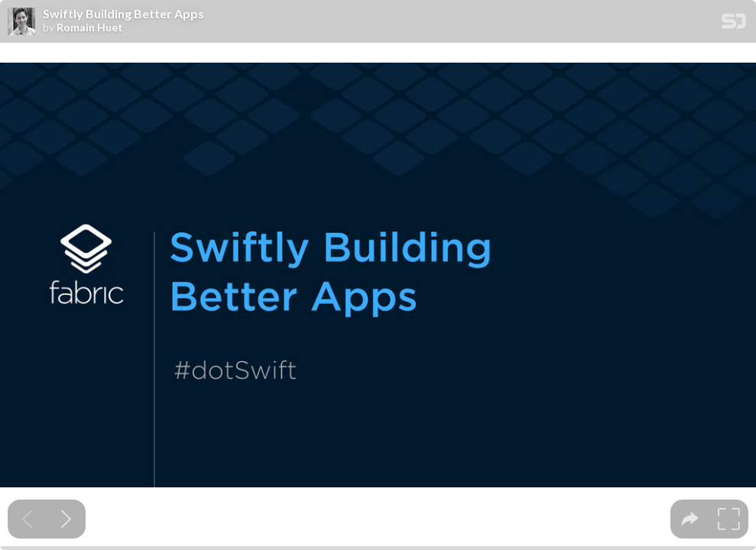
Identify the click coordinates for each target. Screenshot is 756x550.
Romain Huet (90, 27)
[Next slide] (66, 519)
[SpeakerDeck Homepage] (734, 24)
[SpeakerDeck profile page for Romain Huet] (21, 22)
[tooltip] (690, 519)
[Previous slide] (27, 519)
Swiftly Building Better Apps (123, 14)
